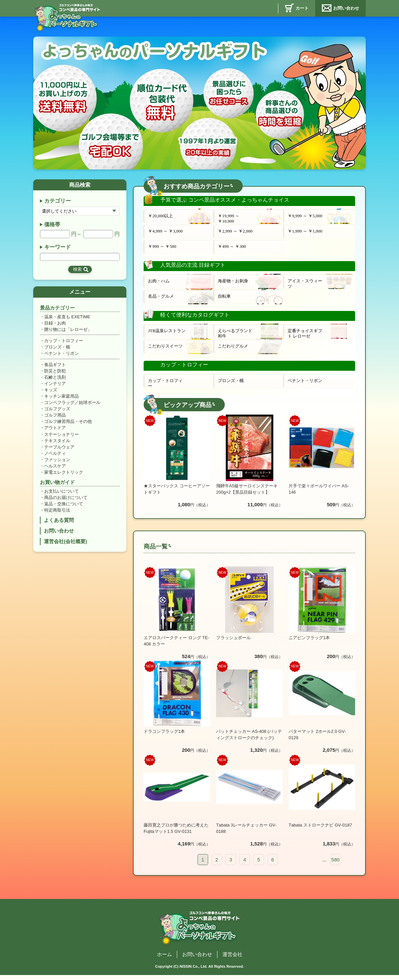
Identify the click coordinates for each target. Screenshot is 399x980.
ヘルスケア (55, 471)
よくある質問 (59, 526)
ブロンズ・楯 (57, 349)
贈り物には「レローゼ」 (68, 331)
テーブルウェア (59, 451)
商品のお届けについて (66, 503)
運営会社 (232, 957)
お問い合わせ (346, 8)
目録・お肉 (55, 324)
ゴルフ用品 (55, 419)
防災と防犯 (55, 373)
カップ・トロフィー (64, 342)
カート (302, 8)
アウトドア (55, 432)
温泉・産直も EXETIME (67, 318)
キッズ (51, 393)
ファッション (57, 464)
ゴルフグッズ (57, 412)
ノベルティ (55, 458)
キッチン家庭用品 (62, 399)
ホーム (164, 957)
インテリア (55, 386)
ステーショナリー (62, 438)
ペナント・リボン (62, 355)
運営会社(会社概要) (66, 548)
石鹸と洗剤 (55, 380)
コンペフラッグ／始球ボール (72, 406)
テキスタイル (57, 445)
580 (335, 862)
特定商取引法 (57, 516)
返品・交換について (64, 509)
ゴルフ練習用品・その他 (68, 425)
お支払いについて (62, 496)
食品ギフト (55, 367)
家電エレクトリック (64, 477)
